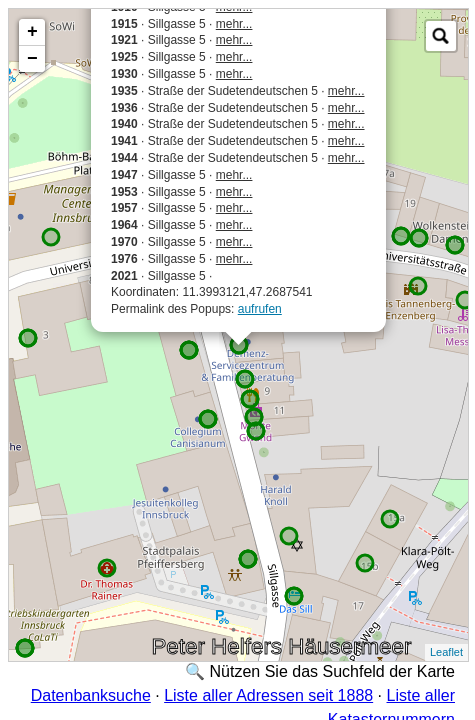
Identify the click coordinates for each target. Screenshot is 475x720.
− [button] (32, 59)
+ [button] (32, 32)
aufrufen (260, 309)
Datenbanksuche (91, 695)
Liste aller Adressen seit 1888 (268, 695)
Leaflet (446, 652)
